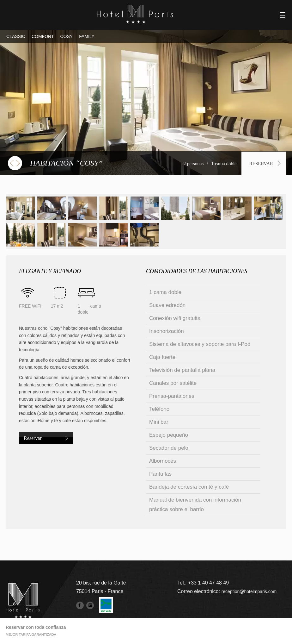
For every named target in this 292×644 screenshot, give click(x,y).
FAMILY (87, 36)
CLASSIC (16, 36)
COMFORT (43, 36)
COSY (66, 36)
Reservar (261, 164)
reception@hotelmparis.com (249, 591)
